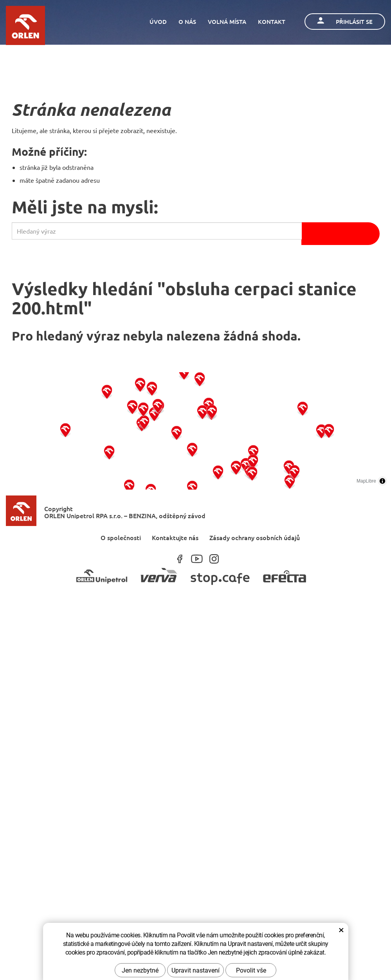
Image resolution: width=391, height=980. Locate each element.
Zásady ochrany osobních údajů (255, 537)
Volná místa (227, 22)
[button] (66, 430)
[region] (195, 431)
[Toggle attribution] (382, 481)
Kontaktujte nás (175, 537)
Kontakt (272, 22)
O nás (187, 22)
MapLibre (366, 481)
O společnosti (121, 537)
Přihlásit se (345, 21)
